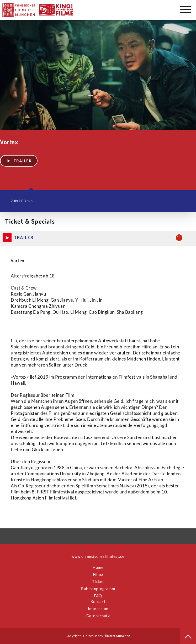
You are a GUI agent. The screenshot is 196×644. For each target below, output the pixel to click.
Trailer (19, 161)
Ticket (98, 581)
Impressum (98, 609)
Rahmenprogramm (98, 589)
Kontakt (98, 601)
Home (98, 567)
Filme (98, 574)
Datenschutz (98, 616)
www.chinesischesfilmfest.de (98, 556)
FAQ (98, 596)
